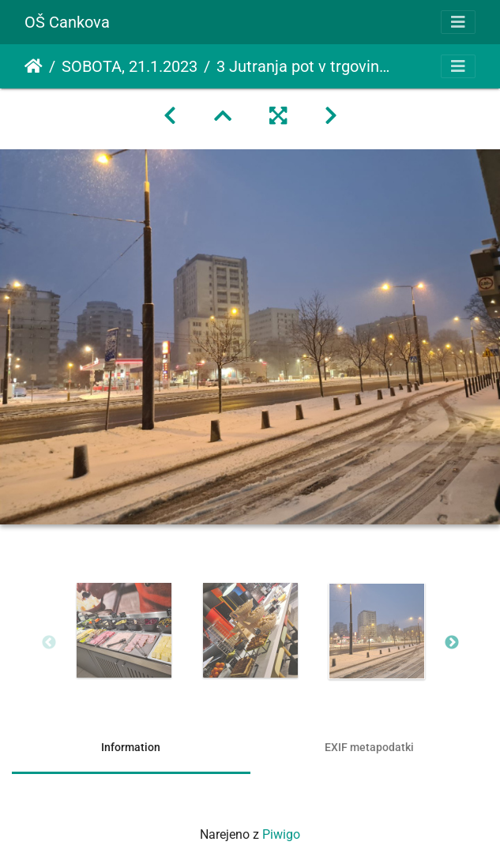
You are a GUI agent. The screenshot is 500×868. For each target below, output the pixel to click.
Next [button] (452, 643)
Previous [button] (49, 643)
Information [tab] (131, 747)
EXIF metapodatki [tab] (369, 747)
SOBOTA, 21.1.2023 (130, 66)
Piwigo (281, 834)
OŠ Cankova (67, 22)
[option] (124, 630)
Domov (34, 66)
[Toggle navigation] (458, 22)
